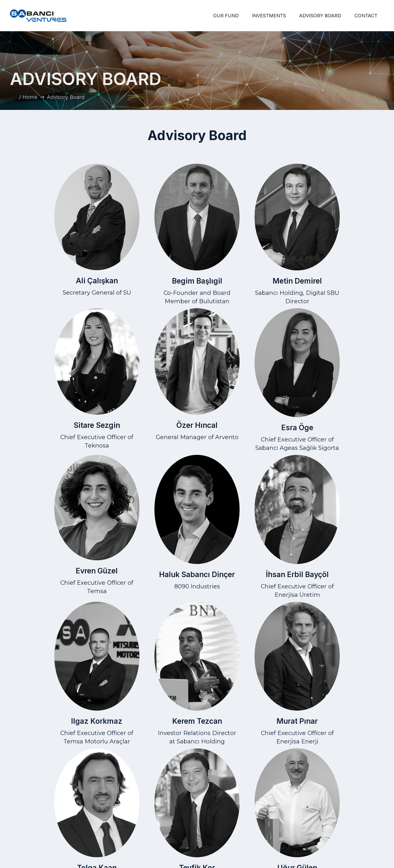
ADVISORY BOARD (320, 16)
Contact (375, 816)
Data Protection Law (314, 832)
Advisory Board (244, 832)
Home (244, 816)
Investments (244, 824)
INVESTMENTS (269, 16)
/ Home (28, 97)
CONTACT (366, 16)
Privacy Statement (314, 824)
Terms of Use (314, 816)
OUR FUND (226, 16)
